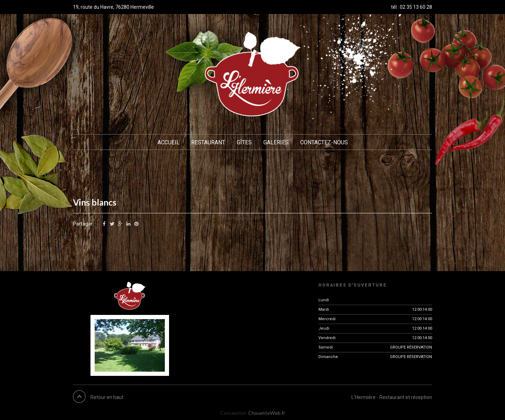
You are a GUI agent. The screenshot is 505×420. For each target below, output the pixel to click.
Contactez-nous (324, 142)
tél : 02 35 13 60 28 (412, 7)
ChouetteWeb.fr (267, 413)
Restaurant (208, 142)
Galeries (276, 142)
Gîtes (244, 142)
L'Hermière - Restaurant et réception (392, 397)
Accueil (169, 142)
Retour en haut (107, 397)
